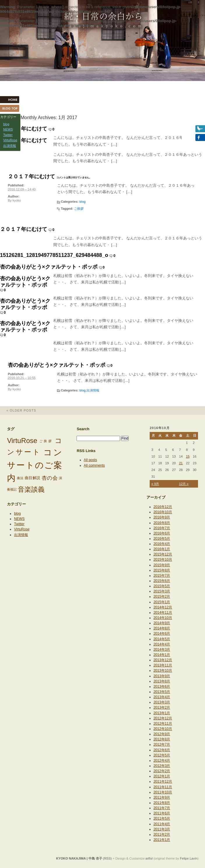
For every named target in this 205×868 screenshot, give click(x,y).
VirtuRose (22, 441)
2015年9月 (162, 565)
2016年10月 (163, 512)
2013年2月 (162, 708)
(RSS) (107, 858)
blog (83, 202)
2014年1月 (162, 655)
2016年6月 (162, 533)
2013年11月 (163, 665)
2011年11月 (163, 787)
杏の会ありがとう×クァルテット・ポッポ (49, 267)
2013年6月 (162, 687)
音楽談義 (31, 489)
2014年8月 (162, 628)
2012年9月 (162, 734)
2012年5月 (162, 755)
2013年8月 (162, 681)
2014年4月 (162, 644)
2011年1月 (162, 840)
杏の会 (50, 478)
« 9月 (155, 484)
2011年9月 (162, 798)
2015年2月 (162, 597)
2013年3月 (162, 702)
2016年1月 (162, 549)
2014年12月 (163, 607)
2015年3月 (162, 591)
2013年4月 (162, 697)
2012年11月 (163, 724)
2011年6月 (162, 813)
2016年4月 (162, 544)
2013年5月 (162, 692)
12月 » (184, 484)
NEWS (19, 519)
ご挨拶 (79, 209)
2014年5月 (162, 639)
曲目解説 (33, 478)
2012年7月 (162, 744)
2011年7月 (162, 808)
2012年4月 (162, 761)
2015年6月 (162, 581)
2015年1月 (162, 602)
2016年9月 (162, 517)
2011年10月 (163, 792)
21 (181, 463)
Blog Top (12, 108)
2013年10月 (163, 671)
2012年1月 (162, 776)
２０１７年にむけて (24, 129)
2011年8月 (162, 803)
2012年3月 (162, 766)
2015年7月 (162, 576)
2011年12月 (163, 781)
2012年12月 (163, 718)
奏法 (20, 478)
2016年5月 (162, 539)
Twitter (19, 524)
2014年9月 (162, 623)
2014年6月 (162, 634)
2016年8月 (162, 523)
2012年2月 (162, 771)
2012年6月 (162, 750)
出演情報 (93, 390)
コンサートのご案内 (35, 465)
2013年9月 (162, 676)
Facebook (193, 137)
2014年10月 (163, 618)
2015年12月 (163, 554)
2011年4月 (162, 824)
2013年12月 (163, 660)
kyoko (17, 200)
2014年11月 (163, 613)
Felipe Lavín (189, 858)
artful (149, 858)
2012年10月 (163, 729)
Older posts (18, 410)
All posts (91, 460)
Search (83, 429)
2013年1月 (162, 713)
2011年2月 (162, 835)
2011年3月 (162, 829)
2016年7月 (162, 528)
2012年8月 (162, 739)
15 (188, 456)
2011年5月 (162, 818)
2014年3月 (162, 650)
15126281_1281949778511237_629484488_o (54, 255)
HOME (12, 100)
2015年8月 (162, 570)
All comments (94, 465)
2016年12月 (163, 507)
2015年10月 (163, 560)
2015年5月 (162, 586)
